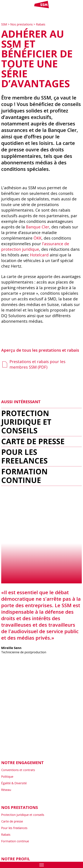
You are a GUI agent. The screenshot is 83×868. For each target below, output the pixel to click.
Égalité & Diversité (14, 783)
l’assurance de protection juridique (35, 247)
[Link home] (41, 8)
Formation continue (24, 476)
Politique (7, 776)
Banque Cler (38, 227)
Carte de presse (33, 441)
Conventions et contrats (18, 770)
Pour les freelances (24, 456)
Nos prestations (22, 24)
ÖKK (38, 238)
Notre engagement (22, 763)
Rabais (41, 24)
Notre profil (16, 859)
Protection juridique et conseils (26, 422)
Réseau (6, 790)
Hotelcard (39, 255)
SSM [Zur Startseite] (5, 24)
